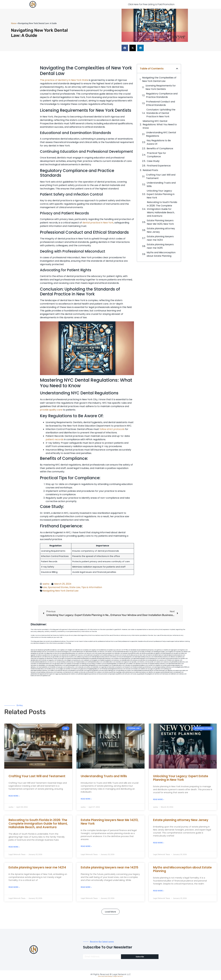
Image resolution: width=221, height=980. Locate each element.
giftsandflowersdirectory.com (180, 662)
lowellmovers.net (91, 655)
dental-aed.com (159, 655)
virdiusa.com (88, 657)
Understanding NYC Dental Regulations (161, 134)
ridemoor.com (178, 660)
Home (14, 23)
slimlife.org (145, 653)
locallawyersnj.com (134, 655)
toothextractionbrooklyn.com (39, 669)
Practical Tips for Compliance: (157, 155)
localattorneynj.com (130, 672)
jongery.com (165, 652)
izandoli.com (77, 672)
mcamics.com (73, 657)
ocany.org (136, 674)
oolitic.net (139, 653)
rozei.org (97, 653)
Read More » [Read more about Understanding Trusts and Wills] (86, 799)
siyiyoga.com (152, 669)
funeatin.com (137, 669)
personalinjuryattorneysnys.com (47, 672)
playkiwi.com (121, 667)
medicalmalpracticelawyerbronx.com (102, 657)
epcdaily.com (136, 662)
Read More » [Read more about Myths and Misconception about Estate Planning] (159, 891)
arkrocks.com (66, 671)
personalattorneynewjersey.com (148, 650)
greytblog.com (122, 671)
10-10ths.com (127, 650)
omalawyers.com (62, 660)
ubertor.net (151, 655)
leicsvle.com (85, 672)
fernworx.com (91, 653)
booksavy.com (118, 660)
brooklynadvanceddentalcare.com (40, 662)
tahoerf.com (187, 652)
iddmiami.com (175, 674)
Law (45, 587)
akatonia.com (139, 664)
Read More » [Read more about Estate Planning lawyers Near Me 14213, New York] (86, 846)
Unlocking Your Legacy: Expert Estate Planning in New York (161, 194)
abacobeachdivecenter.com (70, 653)
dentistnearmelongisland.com (90, 665)
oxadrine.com (70, 664)
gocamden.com (57, 657)
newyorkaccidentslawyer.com (110, 671)
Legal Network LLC (121, 974)
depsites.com (171, 671)
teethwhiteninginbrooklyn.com (74, 665)
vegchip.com (95, 650)
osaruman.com (35, 659)
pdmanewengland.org (84, 674)
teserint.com (77, 669)
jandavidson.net (35, 674)
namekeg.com (35, 653)
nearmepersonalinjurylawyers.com (144, 657)
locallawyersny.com (52, 669)
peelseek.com (180, 672)
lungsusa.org (90, 671)
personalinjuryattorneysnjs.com (67, 662)
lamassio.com (34, 672)
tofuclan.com (129, 669)
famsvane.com (35, 665)
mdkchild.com (79, 650)
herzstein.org (103, 653)
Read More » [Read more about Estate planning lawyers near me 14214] (14, 887)
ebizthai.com (144, 660)
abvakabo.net (135, 650)
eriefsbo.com (69, 669)
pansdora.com (74, 671)
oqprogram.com (175, 650)
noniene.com (111, 653)
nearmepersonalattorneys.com (57, 665)
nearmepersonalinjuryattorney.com (40, 671)
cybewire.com (167, 662)
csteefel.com (167, 650)
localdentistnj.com (104, 650)
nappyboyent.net (44, 674)
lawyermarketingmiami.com (127, 657)
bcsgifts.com (63, 659)
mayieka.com (180, 652)
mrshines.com (118, 659)
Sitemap (101, 976)
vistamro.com (74, 674)
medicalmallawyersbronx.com (162, 657)
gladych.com (159, 653)
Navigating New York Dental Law (61, 591)
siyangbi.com (62, 669)
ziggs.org (58, 674)
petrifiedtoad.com (168, 653)
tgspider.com (34, 655)
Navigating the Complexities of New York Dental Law (159, 79)
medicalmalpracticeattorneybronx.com (174, 655)
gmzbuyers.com (79, 660)
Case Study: (153, 161)
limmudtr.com (82, 671)
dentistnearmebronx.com (37, 657)
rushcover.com (119, 650)
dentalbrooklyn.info (127, 660)
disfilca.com (121, 674)
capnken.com (64, 650)
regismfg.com (105, 667)
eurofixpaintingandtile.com (112, 664)
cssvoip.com (56, 659)
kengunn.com (68, 652)
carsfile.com (152, 665)
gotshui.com (99, 655)
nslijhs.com (184, 653)
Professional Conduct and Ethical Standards (161, 103)
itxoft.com (39, 676)
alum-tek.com (144, 655)
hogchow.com (184, 650)
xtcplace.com (145, 672)
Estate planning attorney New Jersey (161, 230)
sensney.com (111, 652)
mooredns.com (35, 664)
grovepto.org (114, 674)
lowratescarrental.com (174, 659)
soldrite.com (144, 669)
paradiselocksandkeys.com (140, 665)
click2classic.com (149, 667)
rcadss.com (185, 671)
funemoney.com (61, 672)
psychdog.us (93, 664)
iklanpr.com (150, 652)
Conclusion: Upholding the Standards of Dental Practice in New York (161, 113)
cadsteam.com (88, 660)
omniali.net (133, 653)
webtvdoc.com (119, 653)
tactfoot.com (158, 674)
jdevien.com (110, 660)
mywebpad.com (73, 655)
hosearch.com (129, 667)
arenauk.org (126, 653)
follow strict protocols (112, 429)
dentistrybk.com (124, 664)
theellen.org (104, 660)
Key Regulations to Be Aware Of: (159, 142)
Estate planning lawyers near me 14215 (160, 246)
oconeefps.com (87, 650)
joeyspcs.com (62, 667)
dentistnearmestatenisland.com (83, 659)
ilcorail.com (147, 664)
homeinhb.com (54, 667)
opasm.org (178, 671)
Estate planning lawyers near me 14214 (160, 238)
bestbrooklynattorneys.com (106, 659)
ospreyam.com (57, 655)
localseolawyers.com (154, 659)
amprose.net (65, 657)
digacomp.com (51, 653)
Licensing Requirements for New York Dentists (161, 87)
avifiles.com (90, 667)
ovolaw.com (130, 671)
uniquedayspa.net (65, 674)
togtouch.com (128, 662)
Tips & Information (92, 587)
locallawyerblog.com (108, 655)
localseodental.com (153, 660)
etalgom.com (70, 660)
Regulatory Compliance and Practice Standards (162, 95)
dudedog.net (157, 652)
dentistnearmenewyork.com (47, 664)
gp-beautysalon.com (60, 664)
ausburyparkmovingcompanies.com (173, 665)
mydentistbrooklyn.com (118, 665)
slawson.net (61, 652)
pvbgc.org (121, 672)
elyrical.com (58, 653)
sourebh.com (177, 653)
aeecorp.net (34, 650)
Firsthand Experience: (159, 166)
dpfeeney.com (35, 667)
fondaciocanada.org (139, 667)
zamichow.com (82, 653)
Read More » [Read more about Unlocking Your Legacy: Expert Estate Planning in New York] (159, 799)
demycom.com (49, 655)
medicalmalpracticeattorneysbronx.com (145, 671)
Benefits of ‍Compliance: (160, 148)
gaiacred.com (84, 669)
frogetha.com (172, 652)
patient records (55, 439)
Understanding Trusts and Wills (161, 184)
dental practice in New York (98, 223)
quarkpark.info (143, 674)
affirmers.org (114, 672)
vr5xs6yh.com (170, 660)
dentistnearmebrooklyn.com (176, 664)
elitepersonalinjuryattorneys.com (159, 664)
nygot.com (52, 674)
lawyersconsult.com (104, 674)
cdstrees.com (183, 674)
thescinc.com (104, 652)
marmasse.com (166, 674)
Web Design (109, 976)
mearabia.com (120, 662)
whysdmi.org (164, 659)
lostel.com (34, 676)
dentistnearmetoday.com (93, 652)
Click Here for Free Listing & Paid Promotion (151, 4)
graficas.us (160, 650)
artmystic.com (129, 674)
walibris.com (54, 671)
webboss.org (80, 657)
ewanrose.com (95, 674)
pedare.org (112, 650)
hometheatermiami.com (169, 672)
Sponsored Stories (58, 587)
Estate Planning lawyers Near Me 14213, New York (160, 222)
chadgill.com (71, 650)
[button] (125, 48)
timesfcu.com (143, 662)
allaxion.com (174, 657)
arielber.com (132, 664)
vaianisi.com (160, 662)
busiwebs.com (92, 672)
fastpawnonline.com (82, 662)
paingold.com (151, 674)
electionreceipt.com (162, 671)
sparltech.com (46, 676)
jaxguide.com (43, 659)
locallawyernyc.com (72, 667)
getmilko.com (159, 669)
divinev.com (116, 657)
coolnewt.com (101, 672)
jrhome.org (108, 672)
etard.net (60, 671)
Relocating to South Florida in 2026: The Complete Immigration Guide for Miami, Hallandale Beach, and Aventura (162, 209)
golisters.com (97, 671)
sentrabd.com (152, 653)
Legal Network (118, 976)
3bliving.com (86, 664)
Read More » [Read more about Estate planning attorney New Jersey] (159, 843)
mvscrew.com (82, 655)
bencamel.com (113, 667)
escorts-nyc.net (54, 662)
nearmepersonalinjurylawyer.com (40, 652)
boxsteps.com (78, 664)
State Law (75, 587)
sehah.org (138, 672)
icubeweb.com (82, 667)
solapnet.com (159, 665)
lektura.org (41, 655)
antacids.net (65, 655)
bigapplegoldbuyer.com (95, 669)
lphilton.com (181, 657)
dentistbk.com (97, 667)
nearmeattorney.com (127, 659)
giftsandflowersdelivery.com (52, 650)
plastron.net (71, 659)
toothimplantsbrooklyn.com (95, 662)
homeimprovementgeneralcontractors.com (114, 669)
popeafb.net (95, 659)
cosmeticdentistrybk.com (78, 652)
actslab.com (144, 652)
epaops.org (159, 672)
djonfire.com (152, 672)
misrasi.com (125, 655)
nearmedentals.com (44, 667)
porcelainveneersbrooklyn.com (123, 652)
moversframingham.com (105, 665)
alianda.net (41, 650)
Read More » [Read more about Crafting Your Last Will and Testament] (14, 796)
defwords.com (49, 657)
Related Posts (150, 170)
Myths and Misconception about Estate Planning (161, 254)
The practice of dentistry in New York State (64, 80)
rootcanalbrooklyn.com (109, 662)
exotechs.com (53, 652)
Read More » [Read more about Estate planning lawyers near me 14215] (86, 887)
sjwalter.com (184, 659)
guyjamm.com (136, 652)
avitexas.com (136, 660)
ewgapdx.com (96, 660)
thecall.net (50, 659)
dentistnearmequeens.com (141, 659)
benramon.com (70, 672)
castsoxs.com (163, 660)
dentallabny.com (44, 665)
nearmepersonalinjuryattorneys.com (164, 667)
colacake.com (129, 665)
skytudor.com (42, 653)
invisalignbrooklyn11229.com (182, 667)
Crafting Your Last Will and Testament (161, 176)
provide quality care (51, 410)
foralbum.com (100, 664)
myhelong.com (167, 669)
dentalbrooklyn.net (36, 660)
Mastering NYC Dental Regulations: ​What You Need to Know (160, 124)
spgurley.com (53, 660)
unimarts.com (118, 655)
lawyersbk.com (152, 662)
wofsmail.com (45, 660)
